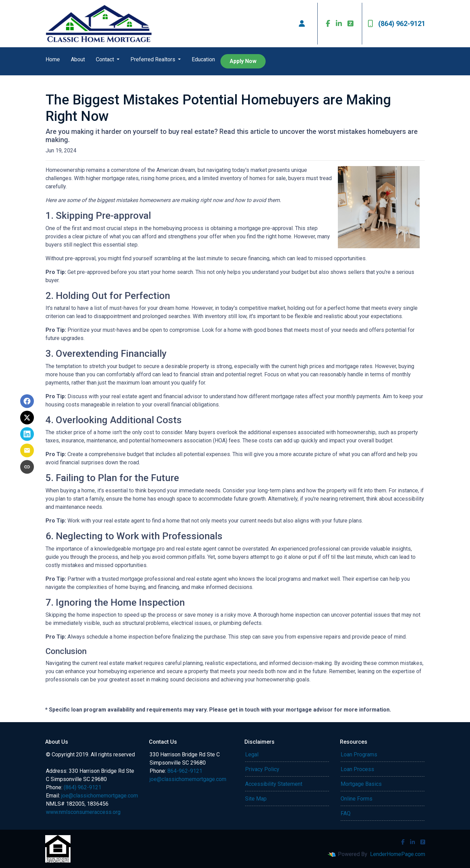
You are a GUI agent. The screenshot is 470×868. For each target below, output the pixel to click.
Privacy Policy (262, 769)
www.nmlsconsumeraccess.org (83, 812)
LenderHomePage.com (398, 854)
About (78, 59)
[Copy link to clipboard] (27, 467)
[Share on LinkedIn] (27, 434)
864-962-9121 (185, 771)
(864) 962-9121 (396, 24)
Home (53, 59)
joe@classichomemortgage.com (100, 796)
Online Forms (357, 799)
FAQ (346, 813)
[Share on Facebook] (27, 401)
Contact (106, 59)
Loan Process (357, 769)
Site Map (256, 799)
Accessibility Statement (274, 784)
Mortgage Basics (361, 784)
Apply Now (243, 61)
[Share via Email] (27, 451)
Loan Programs (359, 754)
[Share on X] (27, 418)
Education (203, 59)
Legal (252, 754)
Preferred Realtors (154, 59)
